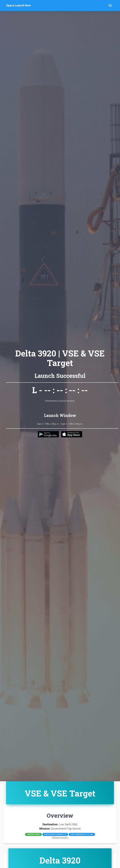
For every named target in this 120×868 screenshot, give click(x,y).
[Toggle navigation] (110, 5)
